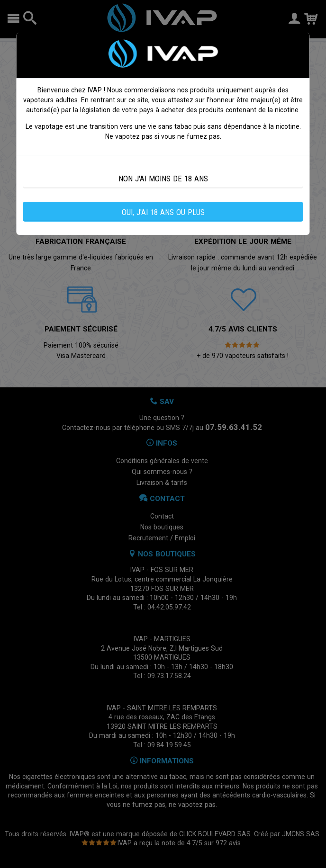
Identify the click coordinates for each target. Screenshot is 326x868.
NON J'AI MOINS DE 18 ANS (163, 179)
